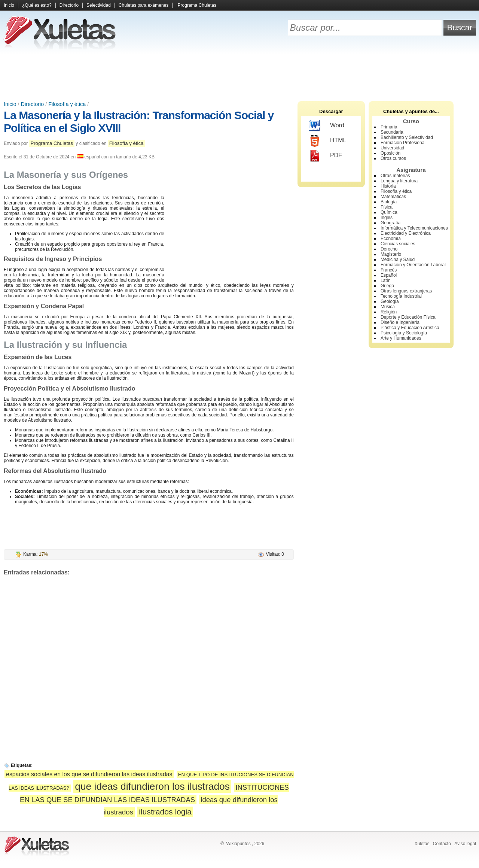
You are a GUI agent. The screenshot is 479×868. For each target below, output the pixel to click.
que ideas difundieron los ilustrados (152, 786)
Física (387, 207)
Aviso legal (465, 844)
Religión (389, 312)
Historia (388, 186)
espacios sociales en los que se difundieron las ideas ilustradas (89, 774)
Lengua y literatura (399, 181)
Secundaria (392, 132)
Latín (386, 280)
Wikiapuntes (238, 844)
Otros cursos (393, 158)
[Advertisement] (239, 75)
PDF (325, 156)
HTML (328, 141)
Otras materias (395, 176)
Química (389, 212)
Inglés (387, 218)
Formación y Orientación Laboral (413, 265)
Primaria (389, 127)
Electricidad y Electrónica (406, 233)
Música (388, 307)
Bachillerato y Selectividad (407, 137)
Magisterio (391, 254)
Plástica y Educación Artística (410, 328)
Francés (389, 270)
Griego (387, 286)
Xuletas (422, 844)
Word (327, 126)
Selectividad (99, 5)
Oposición (390, 153)
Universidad (392, 148)
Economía (391, 239)
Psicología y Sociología (404, 333)
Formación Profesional (403, 143)
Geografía (390, 223)
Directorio (69, 5)
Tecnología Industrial (401, 296)
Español (389, 275)
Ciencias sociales (398, 244)
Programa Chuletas (197, 5)
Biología (389, 202)
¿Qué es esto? (37, 5)
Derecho (389, 249)
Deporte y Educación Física (408, 317)
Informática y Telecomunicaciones (414, 228)
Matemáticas (393, 197)
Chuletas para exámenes (144, 5)
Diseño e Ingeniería (400, 322)
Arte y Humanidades (401, 338)
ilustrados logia (165, 812)
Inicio (9, 5)
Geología (390, 301)
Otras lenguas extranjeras (406, 291)
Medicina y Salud (398, 260)
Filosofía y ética (67, 104)
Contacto (442, 844)
